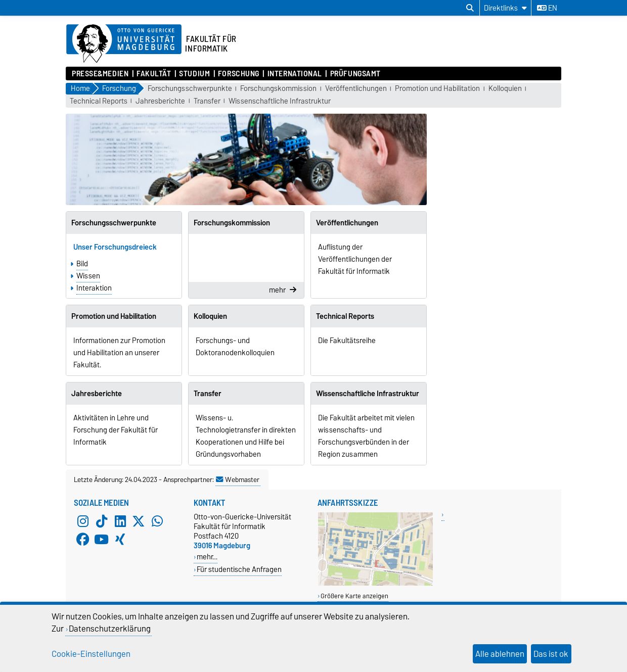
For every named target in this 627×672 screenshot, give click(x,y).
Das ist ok (551, 654)
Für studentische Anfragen (239, 569)
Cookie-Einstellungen (91, 654)
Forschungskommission (278, 89)
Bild (82, 264)
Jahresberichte (160, 101)
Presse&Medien (100, 74)
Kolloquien (505, 89)
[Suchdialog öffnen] (470, 8)
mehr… (207, 557)
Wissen (88, 276)
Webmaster (238, 479)
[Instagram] (83, 521)
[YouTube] (102, 539)
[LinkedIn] (120, 521)
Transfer (207, 101)
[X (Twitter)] (139, 521)
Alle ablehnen (500, 654)
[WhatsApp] (157, 521)
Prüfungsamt (355, 74)
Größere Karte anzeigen (354, 596)
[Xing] (120, 539)
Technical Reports (99, 101)
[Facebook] (83, 539)
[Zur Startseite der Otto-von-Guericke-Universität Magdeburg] (124, 44)
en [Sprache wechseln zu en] (547, 8)
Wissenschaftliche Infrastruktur (280, 101)
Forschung (239, 74)
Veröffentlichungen (356, 89)
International (295, 74)
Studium (194, 74)
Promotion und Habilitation (437, 89)
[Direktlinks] (505, 8)
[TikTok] (102, 521)
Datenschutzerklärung (110, 629)
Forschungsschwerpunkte (190, 89)
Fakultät (154, 74)
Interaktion (94, 288)
